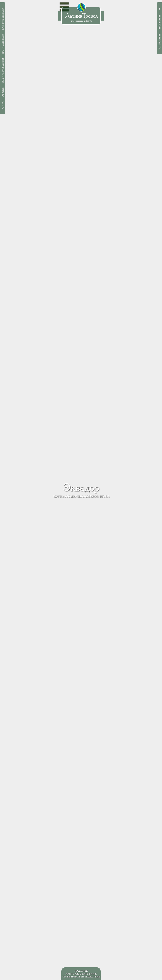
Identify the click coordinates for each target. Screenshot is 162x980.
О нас (3, 105)
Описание (160, 41)
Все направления (3, 70)
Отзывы (3, 92)
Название (160, 22)
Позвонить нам (3, 19)
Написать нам (3, 44)
